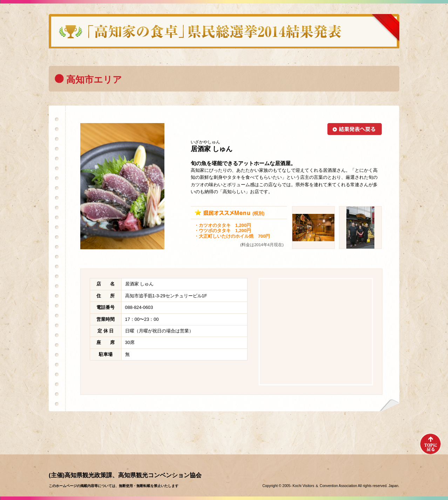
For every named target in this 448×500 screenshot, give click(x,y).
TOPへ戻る (430, 444)
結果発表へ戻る (355, 129)
